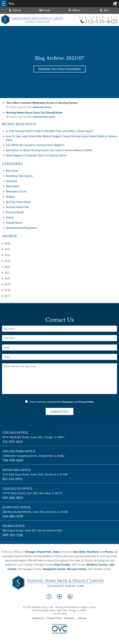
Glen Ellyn (79, 552)
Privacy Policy (86, 402)
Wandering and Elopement (21, 228)
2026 (6, 243)
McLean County (77, 569)
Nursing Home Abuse (44, 117)
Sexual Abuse (14, 223)
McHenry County (97, 565)
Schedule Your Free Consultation (59, 69)
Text (106, 10)
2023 (6, 261)
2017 (6, 296)
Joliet (56, 552)
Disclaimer (68, 402)
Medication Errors (43, 107)
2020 (6, 278)
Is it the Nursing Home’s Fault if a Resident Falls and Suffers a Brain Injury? (50, 131)
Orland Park (44, 552)
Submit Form (59, 411)
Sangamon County (54, 569)
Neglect (10, 197)
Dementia (12, 181)
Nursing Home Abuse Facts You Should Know (34, 113)
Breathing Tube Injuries (19, 176)
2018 (6, 290)
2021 (6, 273)
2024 (6, 255)
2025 (6, 249)
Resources (38, 618)
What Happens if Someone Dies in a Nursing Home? (36, 155)
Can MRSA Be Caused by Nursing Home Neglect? (35, 145)
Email (45, 10)
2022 (6, 267)
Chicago (30, 552)
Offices (74, 10)
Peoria (109, 552)
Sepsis (10, 218)
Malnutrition (13, 186)
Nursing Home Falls (17, 207)
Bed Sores (12, 171)
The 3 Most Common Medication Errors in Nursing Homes (42, 103)
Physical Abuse (15, 212)
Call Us (15, 10)
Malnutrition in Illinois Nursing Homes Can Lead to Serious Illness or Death (49, 150)
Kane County (62, 565)
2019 (6, 284)
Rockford (93, 552)
